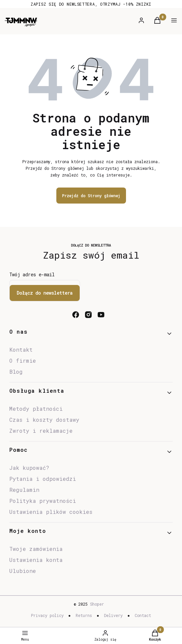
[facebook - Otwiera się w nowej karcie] (76, 315)
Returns (84, 615)
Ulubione (23, 571)
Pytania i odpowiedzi (43, 479)
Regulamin (24, 490)
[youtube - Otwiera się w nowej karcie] (101, 315)
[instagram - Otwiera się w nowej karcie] (88, 315)
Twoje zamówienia (36, 549)
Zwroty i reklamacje (41, 431)
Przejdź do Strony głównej (91, 196)
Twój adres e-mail (32, 274)
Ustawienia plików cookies (53, 512)
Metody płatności (36, 409)
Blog (16, 372)
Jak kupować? (29, 468)
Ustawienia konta (36, 560)
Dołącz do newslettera (45, 293)
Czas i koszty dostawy (44, 420)
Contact (143, 615)
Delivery (113, 615)
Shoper (97, 604)
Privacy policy (47, 615)
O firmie (23, 361)
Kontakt (21, 350)
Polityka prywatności (43, 501)
